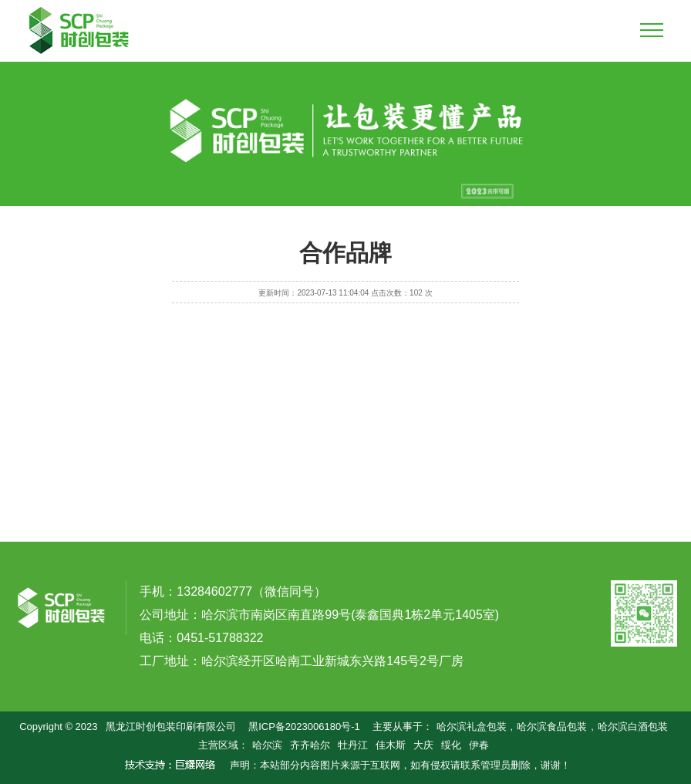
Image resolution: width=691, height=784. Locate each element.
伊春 (479, 745)
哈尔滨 (267, 745)
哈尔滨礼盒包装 (472, 727)
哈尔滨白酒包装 (633, 727)
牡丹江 (353, 745)
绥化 (451, 745)
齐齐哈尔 (310, 745)
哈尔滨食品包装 (552, 727)
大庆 (423, 745)
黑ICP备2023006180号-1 (304, 727)
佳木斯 (391, 745)
